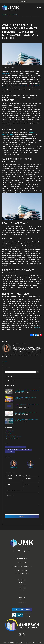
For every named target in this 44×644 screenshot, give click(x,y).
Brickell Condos (10, 431)
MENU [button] (39, 8)
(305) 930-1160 (22, 2)
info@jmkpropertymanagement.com (22, 566)
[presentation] (29, 509)
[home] (11, 8)
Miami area (6, 73)
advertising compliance (20, 447)
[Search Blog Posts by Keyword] (20, 372)
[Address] (22, 490)
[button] (6, 381)
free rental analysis (22, 610)
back (4, 362)
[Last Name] (31, 479)
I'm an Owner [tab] (10, 475)
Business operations (11, 435)
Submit (22, 516)
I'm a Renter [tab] (19, 475)
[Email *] (13, 484)
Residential (22, 583)
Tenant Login (22, 600)
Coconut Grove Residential (13, 439)
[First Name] (13, 479)
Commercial (22, 588)
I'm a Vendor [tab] (28, 475)
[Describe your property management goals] (22, 500)
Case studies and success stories (14, 437)
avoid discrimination (10, 452)
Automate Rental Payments (12, 450)
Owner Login (22, 603)
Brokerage (9, 433)
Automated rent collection (25, 450)
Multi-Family (22, 585)
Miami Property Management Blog (10, 15)
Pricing (22, 591)
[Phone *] (31, 484)
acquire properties (10, 447)
